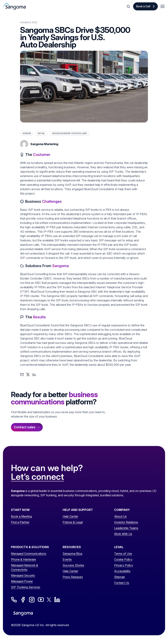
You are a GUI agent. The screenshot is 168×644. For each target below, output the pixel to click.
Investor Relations (126, 522)
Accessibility (122, 571)
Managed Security (23, 575)
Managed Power (22, 581)
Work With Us (123, 534)
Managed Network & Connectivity (24, 567)
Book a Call (143, 6)
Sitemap (120, 577)
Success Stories (73, 565)
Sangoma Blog (72, 554)
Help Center (70, 516)
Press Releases (73, 577)
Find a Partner (20, 522)
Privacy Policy (124, 565)
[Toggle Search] (129, 6)
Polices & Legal (73, 522)
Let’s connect (37, 477)
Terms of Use (123, 554)
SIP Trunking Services (26, 587)
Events (67, 559)
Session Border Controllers (69, 133)
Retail (41, 133)
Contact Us (122, 583)
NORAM (27, 133)
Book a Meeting (21, 516)
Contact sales (25, 427)
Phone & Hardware (23, 559)
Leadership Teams (126, 528)
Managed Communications (29, 554)
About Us (120, 516)
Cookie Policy (123, 559)
